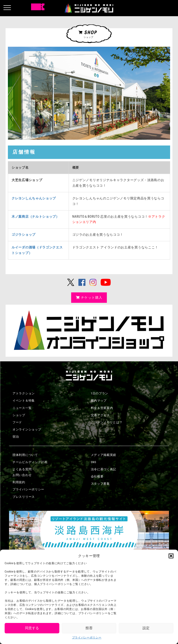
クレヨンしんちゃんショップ (34, 198)
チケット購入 (89, 297)
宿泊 (16, 437)
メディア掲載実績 (104, 455)
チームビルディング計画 (30, 462)
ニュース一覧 (22, 408)
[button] (171, 556)
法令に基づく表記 (104, 469)
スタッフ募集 (100, 484)
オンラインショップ (27, 429)
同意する (32, 628)
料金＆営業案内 (102, 408)
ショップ (19, 415)
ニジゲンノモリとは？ (107, 422)
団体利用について (25, 455)
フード (17, 422)
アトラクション (24, 393)
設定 (146, 628)
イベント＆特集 (24, 401)
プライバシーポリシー (87, 638)
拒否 (89, 628)
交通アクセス (100, 415)
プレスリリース (24, 497)
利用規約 (19, 482)
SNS (94, 462)
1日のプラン (100, 393)
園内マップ (99, 401)
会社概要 (97, 476)
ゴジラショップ (24, 235)
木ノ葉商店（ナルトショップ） (35, 217)
